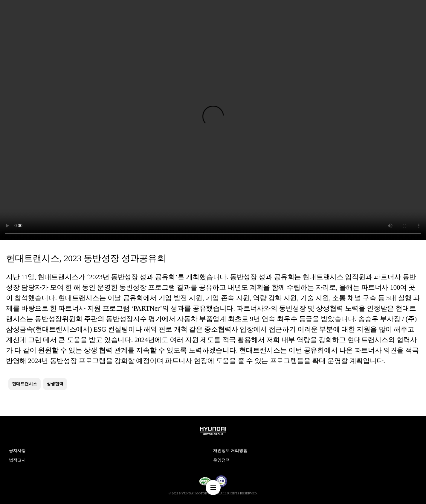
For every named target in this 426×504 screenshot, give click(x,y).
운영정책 (222, 460)
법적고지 (17, 460)
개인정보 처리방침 (230, 451)
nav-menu (213, 488)
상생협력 (55, 384)
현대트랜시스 (25, 384)
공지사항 (17, 451)
